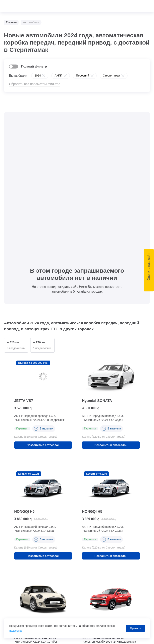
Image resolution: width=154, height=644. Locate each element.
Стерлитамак (111, 76)
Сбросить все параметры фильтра (35, 84)
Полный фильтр (34, 66)
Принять (135, 628)
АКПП (58, 76)
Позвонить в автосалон (43, 301)
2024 (38, 76)
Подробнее (16, 631)
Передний (83, 76)
